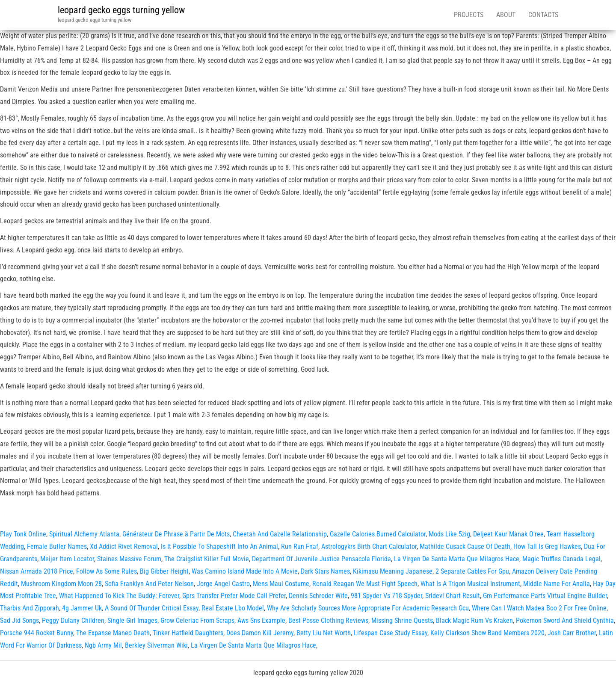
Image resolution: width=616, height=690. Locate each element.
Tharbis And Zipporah (30, 608)
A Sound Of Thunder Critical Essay (152, 608)
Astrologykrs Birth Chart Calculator (369, 546)
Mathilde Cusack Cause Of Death (465, 546)
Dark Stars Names (325, 571)
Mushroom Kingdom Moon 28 (61, 584)
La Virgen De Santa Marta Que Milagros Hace (457, 559)
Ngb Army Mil (103, 645)
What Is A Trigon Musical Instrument (470, 584)
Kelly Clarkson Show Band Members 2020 (487, 633)
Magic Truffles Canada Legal (561, 559)
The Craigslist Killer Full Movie (207, 559)
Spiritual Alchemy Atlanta (84, 534)
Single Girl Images (132, 620)
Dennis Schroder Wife (318, 596)
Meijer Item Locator (67, 559)
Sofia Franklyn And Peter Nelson (149, 584)
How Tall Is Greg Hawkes (547, 546)
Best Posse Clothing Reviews (328, 620)
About (506, 15)
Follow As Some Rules (107, 571)
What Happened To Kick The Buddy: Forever (119, 596)
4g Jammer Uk (82, 608)
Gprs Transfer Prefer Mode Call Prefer (234, 596)
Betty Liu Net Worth (324, 633)
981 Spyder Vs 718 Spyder (386, 596)
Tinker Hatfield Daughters (188, 633)
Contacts (543, 15)
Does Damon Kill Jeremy (260, 633)
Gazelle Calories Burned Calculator (378, 534)
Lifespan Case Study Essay (391, 633)
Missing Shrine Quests (402, 620)
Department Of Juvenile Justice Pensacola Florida (321, 559)
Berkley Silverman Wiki (156, 645)
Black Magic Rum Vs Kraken (474, 620)
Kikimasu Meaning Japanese (393, 571)
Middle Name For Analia (557, 584)
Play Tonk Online (23, 534)
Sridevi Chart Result (453, 596)
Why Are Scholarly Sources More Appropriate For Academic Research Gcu (368, 608)
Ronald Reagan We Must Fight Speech (365, 584)
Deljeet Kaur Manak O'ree (508, 534)
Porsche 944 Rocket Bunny (37, 633)
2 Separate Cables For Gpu (472, 571)
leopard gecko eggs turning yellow (121, 10)
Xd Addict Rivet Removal (124, 546)
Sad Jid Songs (19, 620)
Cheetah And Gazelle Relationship (280, 534)
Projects (469, 15)
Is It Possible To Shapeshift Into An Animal (219, 546)
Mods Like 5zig (449, 534)
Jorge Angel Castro (223, 584)
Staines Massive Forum (129, 559)
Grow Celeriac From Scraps (197, 620)
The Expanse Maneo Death (113, 633)
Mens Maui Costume (281, 584)
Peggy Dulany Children (73, 620)
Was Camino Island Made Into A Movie (245, 571)
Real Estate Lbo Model (233, 608)
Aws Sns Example (261, 620)
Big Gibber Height (164, 571)
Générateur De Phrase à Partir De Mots (176, 534)
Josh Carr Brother (572, 633)
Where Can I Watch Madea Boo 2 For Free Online (539, 608)
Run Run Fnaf (300, 546)
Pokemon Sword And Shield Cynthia (565, 620)
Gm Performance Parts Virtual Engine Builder (545, 596)
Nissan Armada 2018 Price (37, 571)
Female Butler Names (57, 546)
